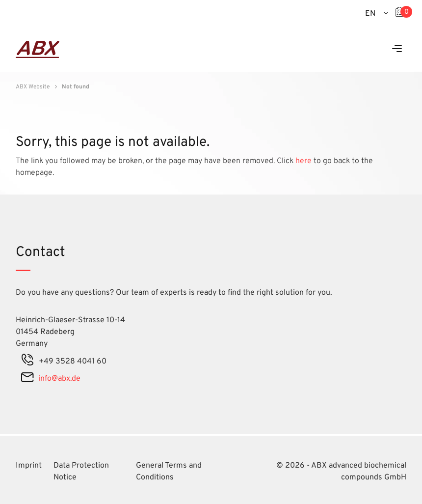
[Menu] (397, 49)
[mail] (27, 379)
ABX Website (33, 87)
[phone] (27, 362)
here (304, 161)
